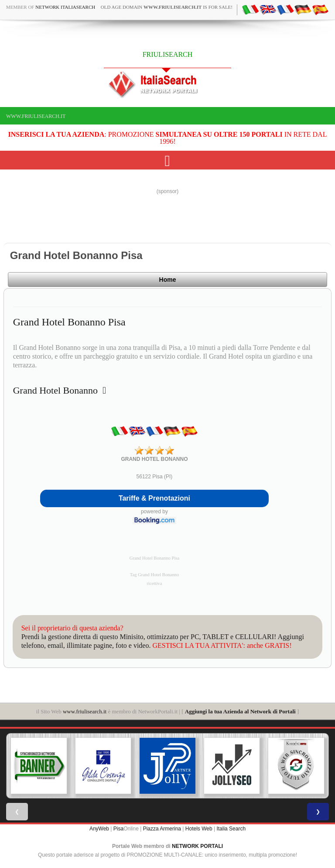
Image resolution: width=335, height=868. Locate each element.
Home (168, 280)
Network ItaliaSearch (65, 7)
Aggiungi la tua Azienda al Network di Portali (240, 711)
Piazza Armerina (162, 829)
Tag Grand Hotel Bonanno (155, 575)
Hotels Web (199, 829)
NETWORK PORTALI (197, 846)
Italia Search (231, 829)
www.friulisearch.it (36, 116)
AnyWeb (99, 829)
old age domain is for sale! (167, 7)
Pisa (118, 829)
